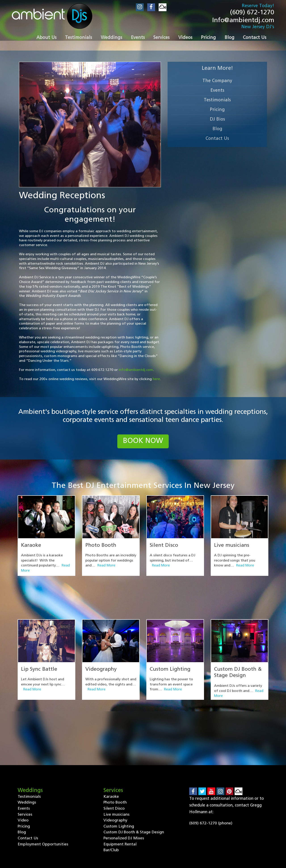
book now (143, 443)
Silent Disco (164, 547)
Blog (217, 130)
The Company (217, 82)
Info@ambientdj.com (242, 21)
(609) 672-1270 (251, 13)
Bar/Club (111, 797)
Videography (102, 643)
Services (25, 761)
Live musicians (232, 547)
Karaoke (32, 547)
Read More (106, 567)
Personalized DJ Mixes (124, 785)
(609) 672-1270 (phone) (211, 770)
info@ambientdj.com (136, 371)
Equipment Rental (120, 791)
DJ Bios (217, 121)
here (156, 380)
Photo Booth (102, 547)
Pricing (217, 111)
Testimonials (217, 101)
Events (217, 92)
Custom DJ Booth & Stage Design (134, 779)
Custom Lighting (171, 643)
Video (23, 767)
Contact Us (217, 140)
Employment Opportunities (43, 791)
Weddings (27, 749)
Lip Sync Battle (40, 643)
